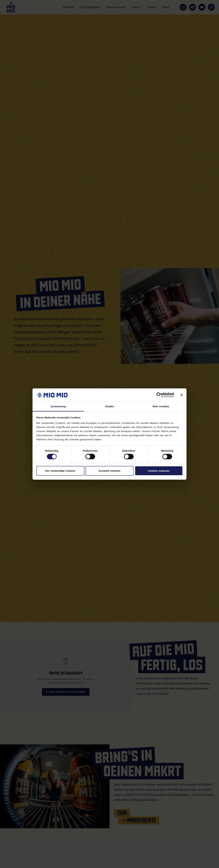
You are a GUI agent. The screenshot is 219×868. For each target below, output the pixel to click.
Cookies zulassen (159, 471)
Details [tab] (109, 406)
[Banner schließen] (182, 395)
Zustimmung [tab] (58, 406)
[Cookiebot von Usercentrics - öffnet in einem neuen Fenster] (159, 395)
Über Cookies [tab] (161, 406)
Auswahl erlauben (109, 471)
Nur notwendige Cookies (60, 471)
